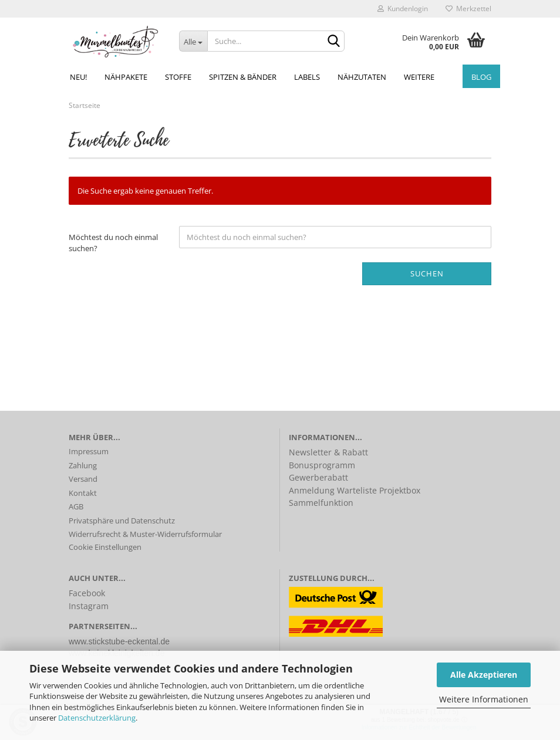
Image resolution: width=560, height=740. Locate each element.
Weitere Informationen (484, 699)
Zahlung (83, 465)
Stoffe (178, 77)
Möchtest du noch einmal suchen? (113, 243)
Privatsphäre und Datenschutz (122, 521)
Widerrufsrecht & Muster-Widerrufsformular (145, 534)
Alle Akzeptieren (484, 675)
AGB (76, 506)
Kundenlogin (403, 9)
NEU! (78, 77)
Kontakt (83, 493)
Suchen (427, 273)
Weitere (419, 77)
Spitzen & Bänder (243, 77)
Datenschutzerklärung (97, 718)
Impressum (89, 451)
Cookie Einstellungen (105, 547)
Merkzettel (468, 9)
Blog (481, 77)
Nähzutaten (362, 77)
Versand (83, 479)
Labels (307, 77)
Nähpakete (126, 77)
